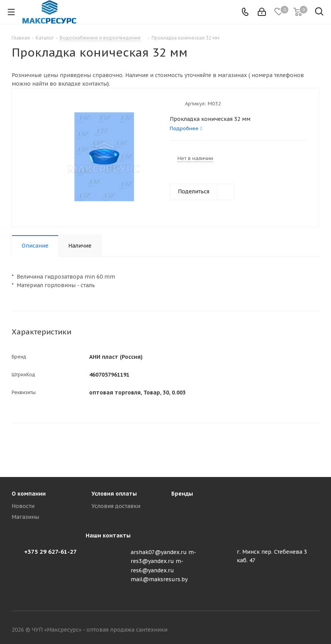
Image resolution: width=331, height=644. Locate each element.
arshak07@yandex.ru (159, 552)
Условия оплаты (114, 494)
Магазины (25, 517)
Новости (23, 506)
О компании (29, 494)
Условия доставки (116, 506)
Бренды (182, 494)
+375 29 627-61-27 (50, 552)
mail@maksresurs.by (159, 579)
